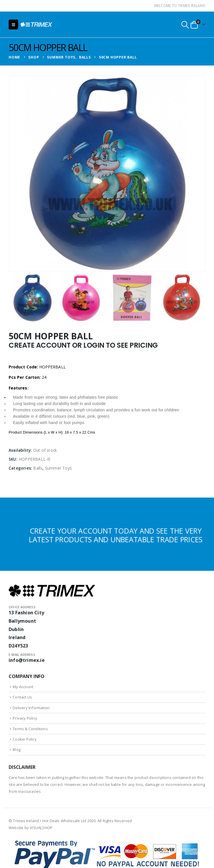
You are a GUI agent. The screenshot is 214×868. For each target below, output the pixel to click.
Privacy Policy (25, 718)
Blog (17, 750)
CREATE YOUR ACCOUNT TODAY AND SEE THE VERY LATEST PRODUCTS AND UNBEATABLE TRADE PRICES (116, 535)
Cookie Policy (25, 739)
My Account (23, 687)
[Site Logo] (36, 24)
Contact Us (22, 697)
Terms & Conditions (30, 729)
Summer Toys (58, 468)
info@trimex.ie (27, 660)
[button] (13, 25)
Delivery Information (31, 708)
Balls (38, 468)
